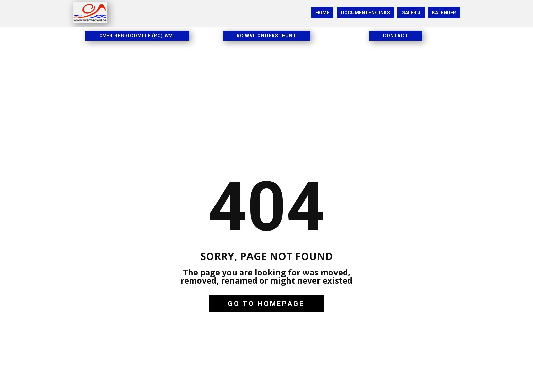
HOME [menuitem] (322, 13)
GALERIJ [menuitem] (411, 13)
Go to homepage (266, 304)
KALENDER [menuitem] (444, 13)
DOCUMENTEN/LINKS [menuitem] (365, 13)
